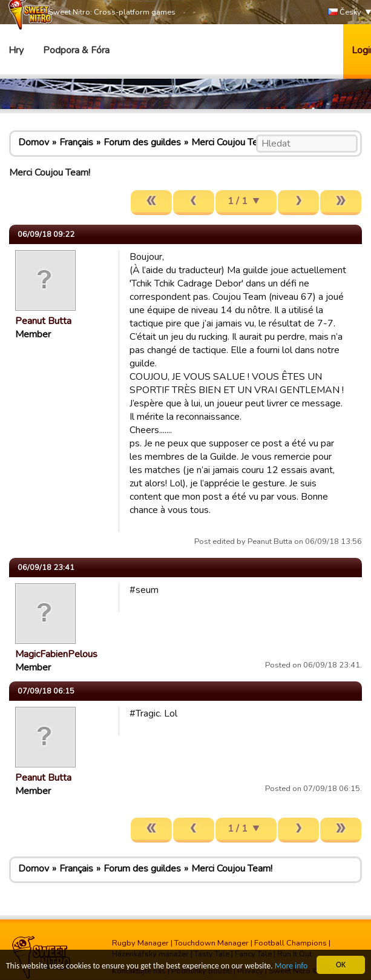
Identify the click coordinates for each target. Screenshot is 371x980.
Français (76, 142)
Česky (345, 12)
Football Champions (291, 943)
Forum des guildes (142, 142)
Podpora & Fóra (76, 50)
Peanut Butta (43, 321)
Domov (34, 142)
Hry (16, 50)
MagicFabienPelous (56, 654)
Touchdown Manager (212, 943)
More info (291, 966)
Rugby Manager (140, 943)
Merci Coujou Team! (232, 142)
